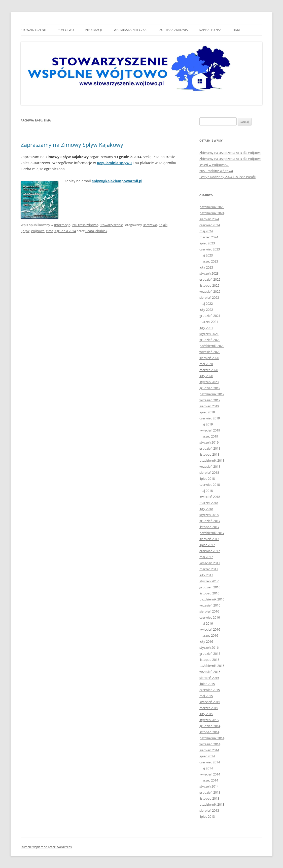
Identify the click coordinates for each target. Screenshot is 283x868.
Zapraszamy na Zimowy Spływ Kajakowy (72, 145)
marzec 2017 (209, 569)
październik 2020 (212, 346)
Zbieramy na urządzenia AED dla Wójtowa (230, 153)
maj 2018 (206, 491)
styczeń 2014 (209, 786)
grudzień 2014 (210, 726)
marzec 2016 (209, 635)
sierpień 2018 (209, 472)
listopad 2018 (209, 454)
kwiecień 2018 (210, 497)
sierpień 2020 (209, 358)
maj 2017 (206, 557)
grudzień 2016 (210, 587)
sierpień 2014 (209, 750)
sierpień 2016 (209, 611)
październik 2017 (212, 533)
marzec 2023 (209, 261)
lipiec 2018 (207, 479)
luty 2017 (206, 575)
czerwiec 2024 (210, 225)
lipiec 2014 (207, 756)
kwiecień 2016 (210, 629)
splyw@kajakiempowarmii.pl (117, 181)
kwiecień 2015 (210, 702)
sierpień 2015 (209, 678)
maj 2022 (206, 303)
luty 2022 (206, 310)
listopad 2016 (209, 593)
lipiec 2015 (207, 684)
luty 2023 (206, 267)
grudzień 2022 (210, 279)
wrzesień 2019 (210, 400)
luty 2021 (206, 328)
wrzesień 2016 (210, 605)
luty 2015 (206, 714)
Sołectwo (66, 30)
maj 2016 (206, 623)
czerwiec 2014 (210, 762)
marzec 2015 (209, 708)
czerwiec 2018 (210, 485)
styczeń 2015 (209, 720)
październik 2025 (212, 207)
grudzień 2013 (210, 792)
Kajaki (163, 225)
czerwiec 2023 (210, 249)
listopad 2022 (209, 285)
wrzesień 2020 (210, 352)
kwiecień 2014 (210, 774)
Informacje (94, 30)
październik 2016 (212, 599)
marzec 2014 (209, 780)
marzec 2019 (209, 436)
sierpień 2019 (209, 406)
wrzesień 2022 (210, 291)
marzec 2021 (209, 322)
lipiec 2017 (207, 545)
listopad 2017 (209, 527)
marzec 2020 (209, 370)
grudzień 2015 (210, 654)
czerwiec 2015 (210, 690)
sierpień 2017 (209, 539)
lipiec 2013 (207, 816)
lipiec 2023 (207, 243)
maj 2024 (206, 231)
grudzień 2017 (210, 521)
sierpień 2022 (209, 297)
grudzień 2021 (210, 316)
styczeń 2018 (209, 515)
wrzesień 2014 (210, 744)
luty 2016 (206, 641)
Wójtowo (38, 231)
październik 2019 (212, 394)
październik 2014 (212, 738)
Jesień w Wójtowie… (214, 165)
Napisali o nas (210, 30)
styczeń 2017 (209, 581)
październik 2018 (212, 460)
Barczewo (150, 225)
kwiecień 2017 (210, 563)
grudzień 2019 (210, 388)
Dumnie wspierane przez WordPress (46, 847)
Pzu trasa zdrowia (173, 30)
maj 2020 (206, 364)
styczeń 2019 (209, 442)
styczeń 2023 (209, 273)
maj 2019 (206, 424)
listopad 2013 (209, 798)
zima (50, 231)
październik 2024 (212, 213)
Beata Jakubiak (96, 231)
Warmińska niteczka (130, 30)
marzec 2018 (209, 503)
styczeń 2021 (209, 334)
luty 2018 (206, 509)
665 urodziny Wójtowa (216, 171)
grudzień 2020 (210, 340)
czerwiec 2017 (210, 551)
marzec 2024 (209, 237)
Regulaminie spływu (114, 163)
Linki (236, 30)
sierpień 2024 (209, 219)
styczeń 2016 (209, 647)
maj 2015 (206, 696)
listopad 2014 (209, 732)
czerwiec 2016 (210, 617)
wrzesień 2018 (210, 466)
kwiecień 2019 (210, 430)
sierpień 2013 (209, 810)
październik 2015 (212, 666)
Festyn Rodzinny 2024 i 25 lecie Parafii (227, 177)
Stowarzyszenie (34, 30)
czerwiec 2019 (210, 418)
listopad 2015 (209, 660)
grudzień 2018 (210, 448)
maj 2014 (206, 768)
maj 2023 (206, 255)
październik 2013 (212, 804)
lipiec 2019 (207, 412)
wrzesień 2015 (210, 672)
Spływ (25, 231)
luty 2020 (206, 376)
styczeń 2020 (209, 382)
